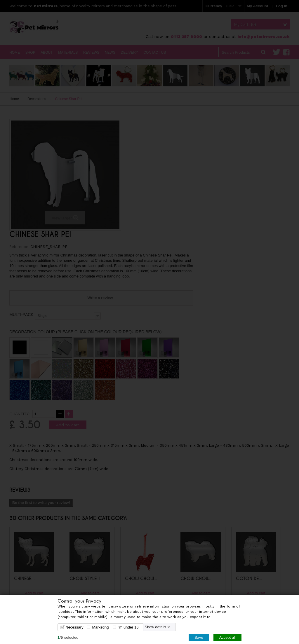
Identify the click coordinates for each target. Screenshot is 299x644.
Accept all (227, 637)
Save (199, 637)
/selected (68, 637)
